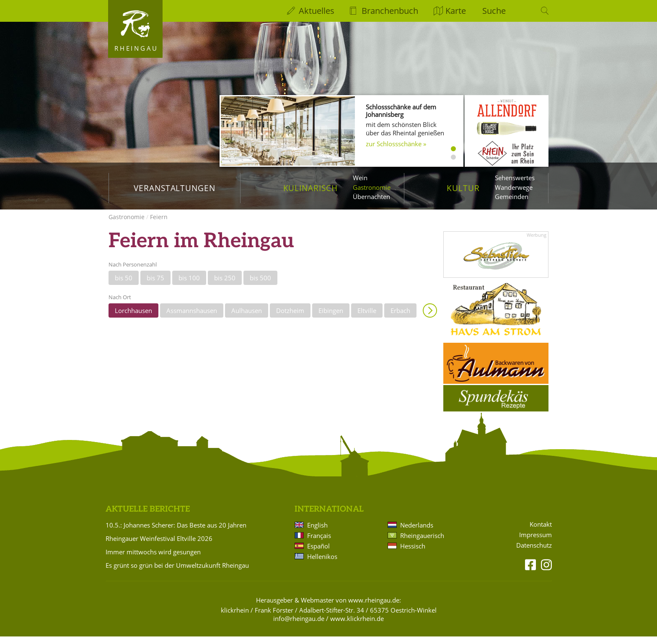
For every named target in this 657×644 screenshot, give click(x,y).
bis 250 (225, 285)
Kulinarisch (310, 188)
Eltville (367, 318)
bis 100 (189, 285)
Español (318, 553)
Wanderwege (514, 187)
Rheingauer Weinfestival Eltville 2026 (159, 546)
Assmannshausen (192, 318)
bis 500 (260, 285)
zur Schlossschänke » (396, 144)
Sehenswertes (515, 178)
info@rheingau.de (299, 626)
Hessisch (413, 553)
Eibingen (331, 318)
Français (319, 543)
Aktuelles (317, 11)
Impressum (535, 542)
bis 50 (124, 285)
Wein (360, 178)
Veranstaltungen (175, 188)
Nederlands (417, 533)
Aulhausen (247, 318)
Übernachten (371, 197)
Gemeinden (512, 197)
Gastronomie (372, 187)
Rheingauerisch (422, 543)
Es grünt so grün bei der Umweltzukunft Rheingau (177, 573)
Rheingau (136, 48)
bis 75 (155, 285)
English (317, 533)
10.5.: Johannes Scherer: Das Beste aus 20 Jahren (176, 533)
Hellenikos (322, 564)
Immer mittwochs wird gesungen (153, 559)
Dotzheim (290, 318)
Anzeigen (430, 318)
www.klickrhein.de (357, 626)
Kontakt (541, 532)
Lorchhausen (133, 318)
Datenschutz (534, 553)
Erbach (400, 318)
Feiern (159, 224)
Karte (456, 11)
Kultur (463, 188)
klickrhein (235, 618)
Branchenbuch (390, 11)
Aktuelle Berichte (148, 517)
